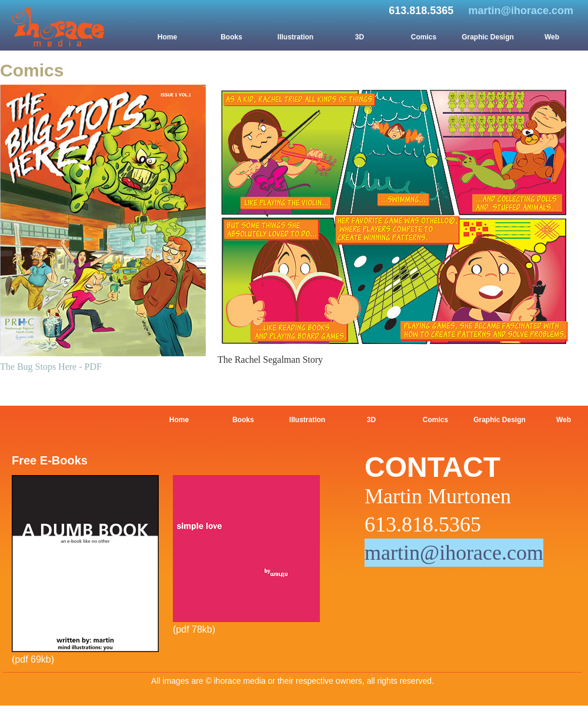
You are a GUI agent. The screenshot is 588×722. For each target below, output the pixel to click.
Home (167, 37)
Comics (424, 37)
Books (231, 37)
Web (552, 37)
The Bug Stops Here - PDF (51, 367)
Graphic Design (488, 37)
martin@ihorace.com (521, 11)
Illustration (295, 37)
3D (360, 37)
